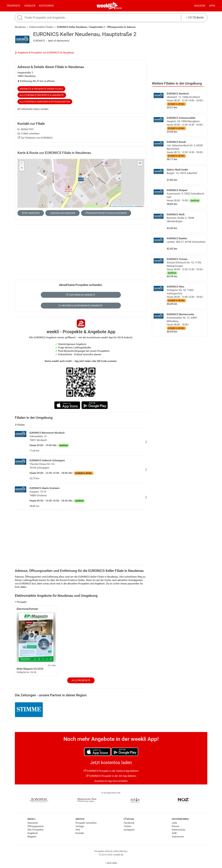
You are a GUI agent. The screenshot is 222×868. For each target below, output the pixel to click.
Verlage (80, 826)
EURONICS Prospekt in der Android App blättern (111, 771)
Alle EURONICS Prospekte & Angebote (42, 95)
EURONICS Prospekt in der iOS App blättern (111, 776)
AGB (174, 833)
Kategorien (46, 6)
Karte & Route (54, 153)
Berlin (119, 8)
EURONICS (39, 41)
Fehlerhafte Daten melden (33, 109)
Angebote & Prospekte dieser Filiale (41, 89)
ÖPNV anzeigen (31, 213)
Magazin (200, 6)
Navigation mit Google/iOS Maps (106, 213)
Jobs (174, 823)
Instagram (129, 830)
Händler (30, 6)
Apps (212, 6)
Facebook (129, 823)
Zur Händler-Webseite (80, 295)
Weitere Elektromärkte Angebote (80, 306)
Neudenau (20, 27)
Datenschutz (179, 830)
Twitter (127, 826)
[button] (140, 163)
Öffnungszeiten (36, 826)
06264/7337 (26, 129)
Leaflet (113, 206)
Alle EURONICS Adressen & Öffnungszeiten (45, 102)
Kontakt (80, 833)
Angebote (33, 833)
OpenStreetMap (127, 206)
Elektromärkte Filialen (41, 27)
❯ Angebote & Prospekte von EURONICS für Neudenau (44, 53)
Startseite (33, 823)
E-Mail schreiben (29, 134)
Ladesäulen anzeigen (62, 213)
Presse (176, 826)
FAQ (78, 830)
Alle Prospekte (81, 680)
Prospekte (14, 6)
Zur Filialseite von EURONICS (35, 138)
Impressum (178, 837)
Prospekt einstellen (86, 823)
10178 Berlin (195, 18)
